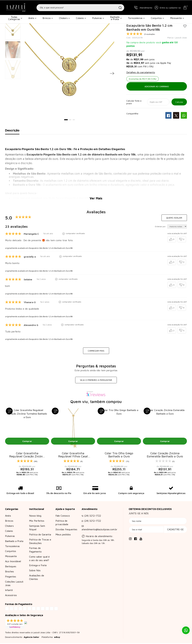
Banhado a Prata (116, 18)
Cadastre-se (175, 530)
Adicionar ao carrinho (157, 86)
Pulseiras (98, 18)
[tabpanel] (69, 71)
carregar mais (96, 351)
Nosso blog (35, 516)
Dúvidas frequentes (66, 530)
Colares (81, 18)
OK (179, 102)
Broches (9, 572)
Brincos (48, 18)
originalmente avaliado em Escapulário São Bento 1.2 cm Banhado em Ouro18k (39, 248)
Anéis (32, 18)
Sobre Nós (35, 571)
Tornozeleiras (136, 18)
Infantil (9, 591)
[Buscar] (120, 8)
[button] (168, 8)
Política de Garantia (40, 535)
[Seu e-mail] (146, 530)
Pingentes (11, 577)
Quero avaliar (174, 218)
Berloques (11, 567)
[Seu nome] (158, 522)
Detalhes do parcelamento (141, 72)
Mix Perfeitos (37, 521)
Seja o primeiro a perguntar (96, 380)
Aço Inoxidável (13, 562)
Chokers (64, 18)
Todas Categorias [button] (15, 18)
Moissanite (177, 18)
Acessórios (11, 596)
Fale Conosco (63, 516)
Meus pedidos (63, 535)
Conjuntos (157, 18)
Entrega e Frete (38, 566)
